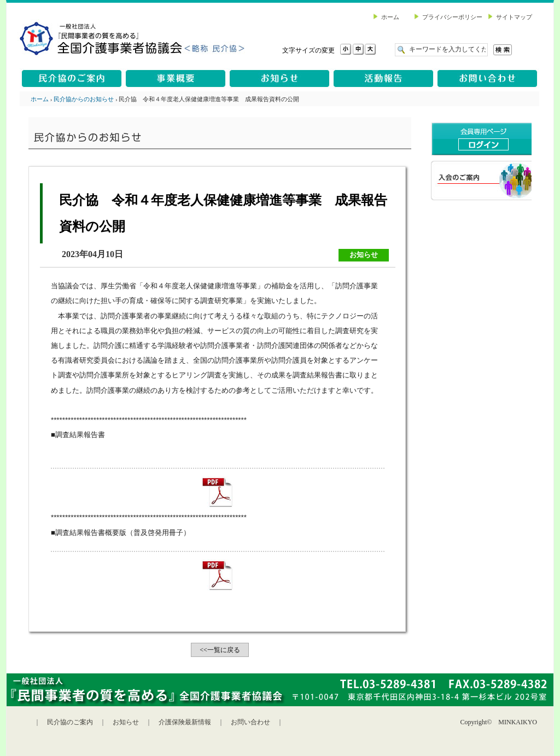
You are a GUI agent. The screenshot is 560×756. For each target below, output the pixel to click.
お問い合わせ (250, 722)
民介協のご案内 (70, 722)
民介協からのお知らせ (84, 99)
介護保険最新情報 (185, 722)
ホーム (40, 99)
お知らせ (126, 722)
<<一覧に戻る (220, 650)
